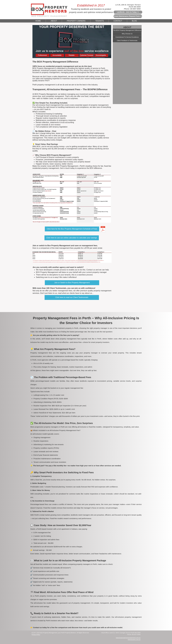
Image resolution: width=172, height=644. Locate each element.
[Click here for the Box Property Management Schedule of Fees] (72, 229)
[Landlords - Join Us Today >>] (128, 12)
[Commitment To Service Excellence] (127, 37)
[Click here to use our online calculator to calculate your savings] (72, 238)
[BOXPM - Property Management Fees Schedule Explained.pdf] (103, 230)
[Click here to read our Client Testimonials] (72, 297)
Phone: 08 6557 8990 (132, 9)
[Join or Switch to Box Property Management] (72, 283)
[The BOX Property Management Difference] (127, 30)
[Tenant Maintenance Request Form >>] (128, 16)
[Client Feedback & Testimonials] (127, 41)
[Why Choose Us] (127, 34)
